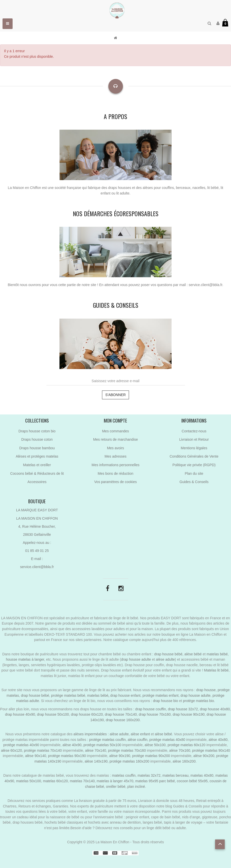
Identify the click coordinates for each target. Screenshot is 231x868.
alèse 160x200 (184, 761)
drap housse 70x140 (121, 714)
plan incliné (136, 787)
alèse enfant (140, 734)
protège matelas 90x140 (211, 750)
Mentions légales (194, 448)
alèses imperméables (91, 734)
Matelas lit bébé (216, 670)
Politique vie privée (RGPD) (194, 465)
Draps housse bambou (37, 448)
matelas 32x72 (149, 775)
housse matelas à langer (25, 659)
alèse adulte (166, 659)
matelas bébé (217, 654)
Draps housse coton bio (37, 431)
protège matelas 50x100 (102, 745)
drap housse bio (166, 701)
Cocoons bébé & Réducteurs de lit (37, 473)
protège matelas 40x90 (21, 745)
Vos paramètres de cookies (115, 482)
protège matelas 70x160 (127, 750)
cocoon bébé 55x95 (192, 781)
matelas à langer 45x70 (115, 781)
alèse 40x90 (72, 745)
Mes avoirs (116, 448)
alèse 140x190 (96, 761)
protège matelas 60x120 (186, 745)
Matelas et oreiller (37, 465)
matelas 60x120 (56, 781)
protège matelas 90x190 (67, 756)
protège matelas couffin (107, 740)
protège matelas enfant (161, 695)
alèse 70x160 (180, 750)
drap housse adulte (136, 659)
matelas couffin (124, 775)
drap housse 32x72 (183, 709)
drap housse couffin (151, 709)
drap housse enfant (125, 695)
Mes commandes (115, 431)
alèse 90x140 (36, 756)
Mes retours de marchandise (115, 439)
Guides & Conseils (194, 482)
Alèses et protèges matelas (37, 456)
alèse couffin (138, 740)
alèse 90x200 (204, 756)
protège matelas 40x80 (167, 740)
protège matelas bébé (68, 695)
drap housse (206, 690)
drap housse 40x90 (20, 714)
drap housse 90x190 (189, 714)
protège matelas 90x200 (151, 756)
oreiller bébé (116, 787)
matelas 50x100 (29, 781)
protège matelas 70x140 (43, 750)
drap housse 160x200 (123, 720)
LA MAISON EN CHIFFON (37, 518)
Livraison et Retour (194, 439)
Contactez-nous (194, 431)
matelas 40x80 (202, 775)
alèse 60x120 (11, 750)
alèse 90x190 (120, 756)
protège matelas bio (198, 701)
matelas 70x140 (82, 781)
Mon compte (115, 421)
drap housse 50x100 (53, 714)
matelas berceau (176, 775)
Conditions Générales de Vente (194, 456)
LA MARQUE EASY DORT (37, 510)
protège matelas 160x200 (129, 761)
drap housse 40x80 (215, 709)
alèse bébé (193, 654)
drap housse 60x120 (87, 714)
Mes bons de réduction (116, 473)
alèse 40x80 (218, 740)
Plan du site (194, 473)
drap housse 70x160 (155, 714)
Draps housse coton (37, 439)
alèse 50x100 (155, 745)
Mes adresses (115, 456)
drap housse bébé (168, 654)
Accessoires (37, 482)
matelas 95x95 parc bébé (155, 781)
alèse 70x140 (96, 750)
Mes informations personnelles (116, 465)
